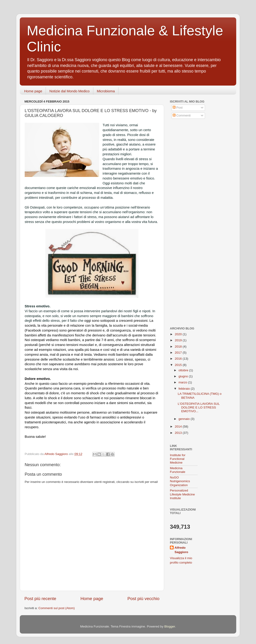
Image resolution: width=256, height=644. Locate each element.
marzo (183, 382)
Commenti (182, 115)
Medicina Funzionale (178, 470)
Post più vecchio (143, 599)
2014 (179, 427)
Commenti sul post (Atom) (57, 608)
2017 (179, 353)
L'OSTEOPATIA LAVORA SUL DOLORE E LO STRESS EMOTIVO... (199, 407)
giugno (184, 376)
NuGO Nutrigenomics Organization (180, 481)
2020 (179, 334)
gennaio (185, 419)
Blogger (170, 626)
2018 (179, 347)
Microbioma (106, 91)
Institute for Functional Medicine (178, 459)
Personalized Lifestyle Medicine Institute (182, 494)
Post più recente (40, 599)
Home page (33, 91)
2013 (179, 433)
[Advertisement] (199, 156)
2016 (179, 359)
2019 (179, 340)
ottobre (184, 370)
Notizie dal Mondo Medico (69, 91)
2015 (179, 365)
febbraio (185, 389)
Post (178, 108)
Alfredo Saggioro (181, 550)
